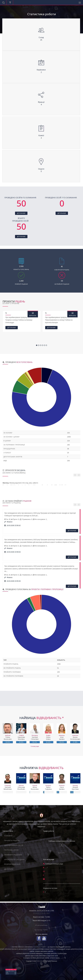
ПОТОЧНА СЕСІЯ (11, 850)
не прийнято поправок (13, 676)
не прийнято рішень (12, 668)
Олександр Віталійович (21, 787)
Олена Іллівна (48, 737)
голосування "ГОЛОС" (40, 947)
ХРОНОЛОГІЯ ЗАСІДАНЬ (14, 860)
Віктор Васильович (35, 787)
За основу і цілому (11, 437)
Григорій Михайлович (8, 787)
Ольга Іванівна (62, 787)
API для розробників (41, 925)
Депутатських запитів (13, 457)
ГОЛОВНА (8, 836)
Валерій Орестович (75, 787)
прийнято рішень (11, 664)
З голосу (7, 453)
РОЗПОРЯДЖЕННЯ (12, 864)
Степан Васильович (8, 737)
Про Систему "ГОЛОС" (41, 930)
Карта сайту (61, 853)
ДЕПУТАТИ (9, 869)
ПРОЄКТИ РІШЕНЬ (12, 841)
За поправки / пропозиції (14, 445)
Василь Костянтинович (75, 737)
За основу (8, 433)
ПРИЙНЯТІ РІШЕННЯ (13, 855)
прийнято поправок (12, 672)
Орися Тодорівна (48, 787)
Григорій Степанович (35, 737)
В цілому (7, 441)
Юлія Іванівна (62, 737)
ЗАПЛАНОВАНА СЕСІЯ (14, 845)
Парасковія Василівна (21, 737)
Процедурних (9, 449)
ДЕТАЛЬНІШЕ (21, 213)
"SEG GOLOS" (41, 961)
